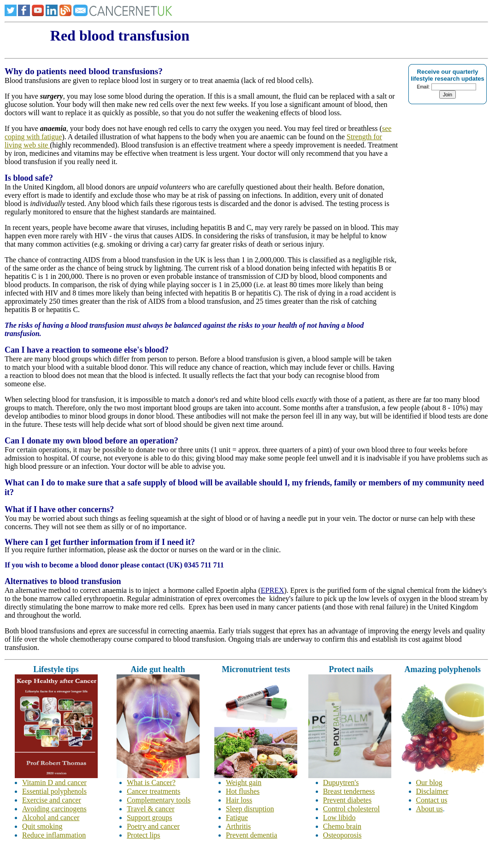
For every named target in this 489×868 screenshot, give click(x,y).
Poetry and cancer (153, 826)
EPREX (273, 590)
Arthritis (238, 826)
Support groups (149, 818)
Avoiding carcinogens (54, 809)
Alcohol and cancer (51, 818)
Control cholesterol (351, 809)
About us (430, 809)
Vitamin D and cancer (54, 782)
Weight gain (244, 782)
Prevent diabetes (347, 800)
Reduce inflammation (54, 835)
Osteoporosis (342, 835)
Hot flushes (243, 791)
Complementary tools (159, 800)
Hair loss (239, 800)
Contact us (432, 800)
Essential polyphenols (54, 791)
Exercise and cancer (52, 800)
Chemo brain (342, 826)
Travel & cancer (150, 809)
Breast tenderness (349, 791)
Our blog (429, 782)
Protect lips (143, 835)
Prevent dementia (252, 835)
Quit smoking (42, 826)
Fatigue (237, 818)
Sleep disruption (250, 809)
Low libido (339, 818)
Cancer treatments (153, 791)
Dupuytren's (341, 782)
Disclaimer (432, 791)
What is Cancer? (151, 782)
